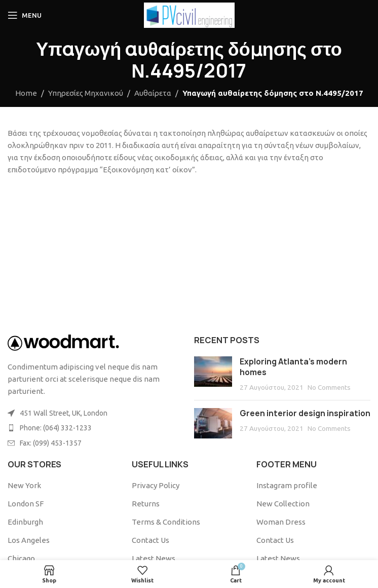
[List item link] (96, 428)
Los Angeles (29, 540)
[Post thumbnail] (213, 374)
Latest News (154, 558)
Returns (146, 504)
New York (24, 485)
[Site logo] (189, 14)
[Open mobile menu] (25, 15)
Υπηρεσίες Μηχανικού (86, 93)
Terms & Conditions (166, 522)
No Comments (329, 387)
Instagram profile (287, 485)
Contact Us (150, 540)
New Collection (283, 504)
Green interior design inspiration (305, 413)
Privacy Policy (156, 485)
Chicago (21, 558)
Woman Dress (281, 522)
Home (26, 93)
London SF (26, 504)
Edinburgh (25, 522)
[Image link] (63, 342)
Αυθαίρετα (153, 93)
